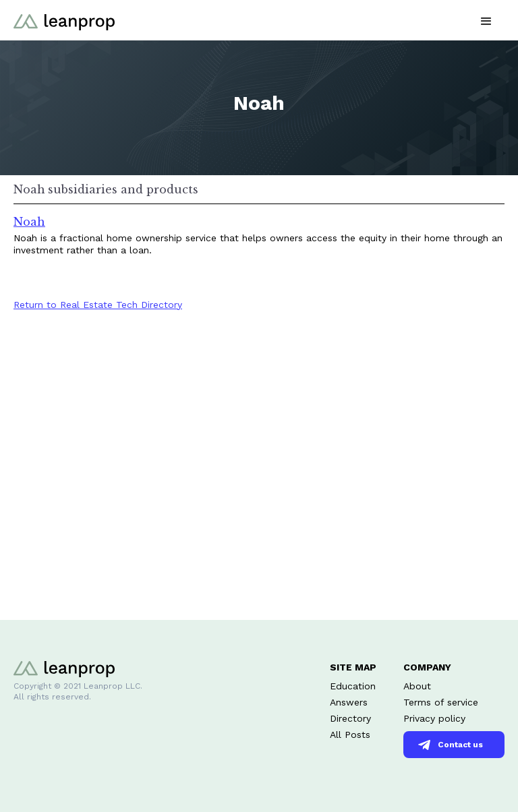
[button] (486, 20)
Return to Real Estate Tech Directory (98, 305)
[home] (64, 20)
